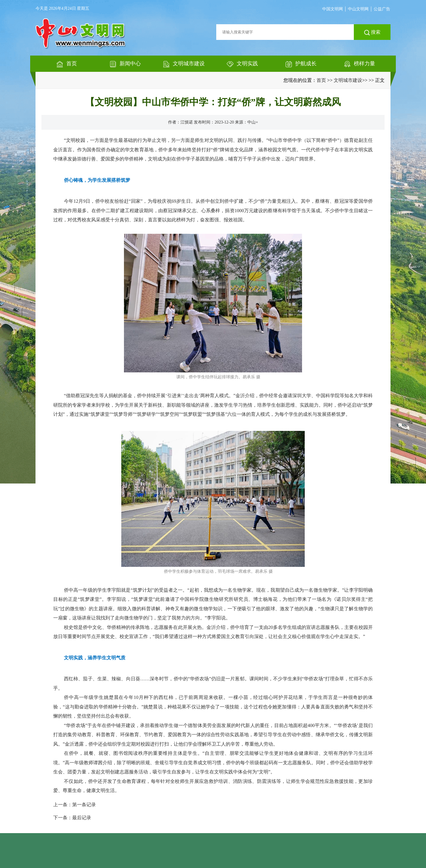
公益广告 (382, 9)
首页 (321, 80)
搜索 (372, 33)
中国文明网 (333, 9)
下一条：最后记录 (72, 818)
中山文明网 (358, 9)
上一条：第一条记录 (75, 805)
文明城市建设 (348, 80)
